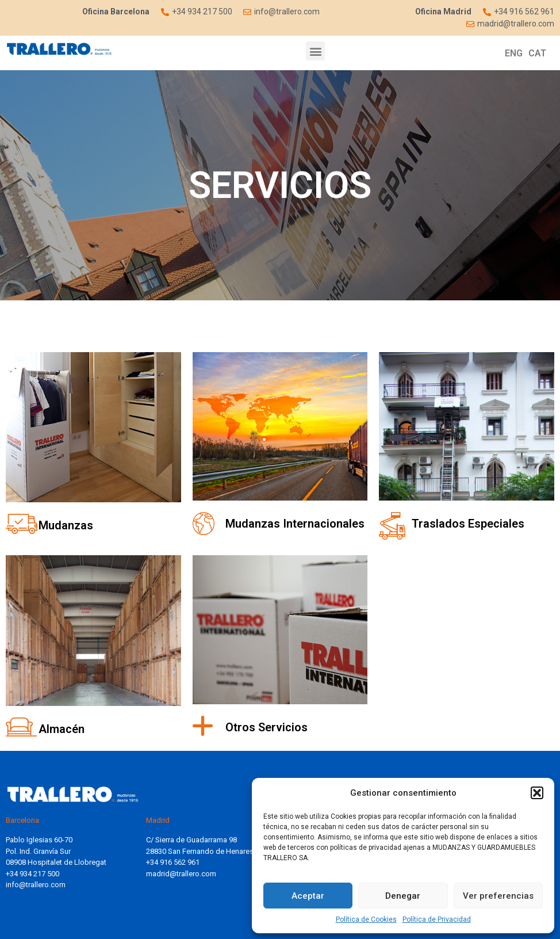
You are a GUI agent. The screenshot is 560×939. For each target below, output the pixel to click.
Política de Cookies (366, 919)
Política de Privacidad (437, 919)
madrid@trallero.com (181, 874)
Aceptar (308, 896)
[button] (537, 793)
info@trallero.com (36, 885)
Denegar (403, 896)
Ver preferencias (498, 896)
